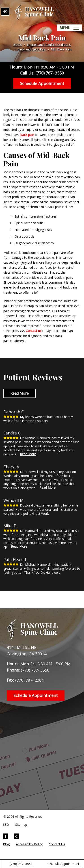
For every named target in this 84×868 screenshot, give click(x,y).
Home (18, 45)
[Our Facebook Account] (5, 837)
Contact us (34, 331)
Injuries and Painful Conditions (49, 45)
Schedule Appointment (63, 864)
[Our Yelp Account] (16, 837)
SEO (6, 825)
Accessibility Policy (29, 844)
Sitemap (21, 825)
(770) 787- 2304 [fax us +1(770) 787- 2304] (29, 680)
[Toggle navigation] (69, 28)
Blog (6, 844)
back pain (27, 135)
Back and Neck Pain (32, 49)
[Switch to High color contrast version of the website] (5, 12)
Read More (19, 393)
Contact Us (57, 844)
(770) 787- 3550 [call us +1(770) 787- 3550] (21, 864)
